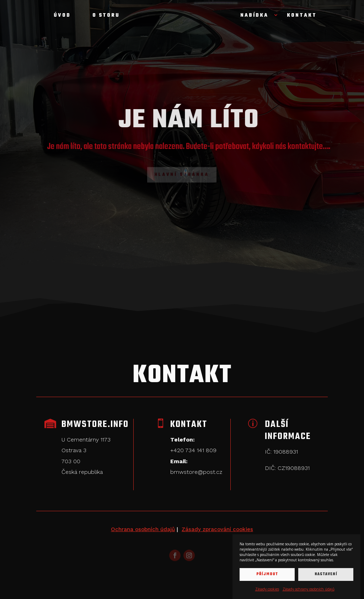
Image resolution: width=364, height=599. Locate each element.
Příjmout (267, 574)
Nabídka (254, 16)
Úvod (62, 16)
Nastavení (326, 574)
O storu (106, 16)
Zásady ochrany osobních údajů (309, 589)
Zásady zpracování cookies (217, 529)
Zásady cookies (267, 589)
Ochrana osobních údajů (143, 529)
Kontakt (302, 16)
